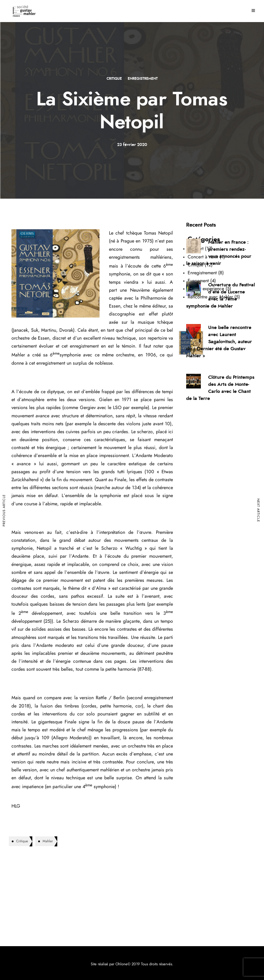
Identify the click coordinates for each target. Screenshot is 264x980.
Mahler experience (206, 289)
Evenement (198, 281)
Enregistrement (143, 79)
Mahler (48, 841)
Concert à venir (203, 257)
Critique (114, 79)
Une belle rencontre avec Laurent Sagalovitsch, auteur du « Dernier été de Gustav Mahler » (219, 342)
